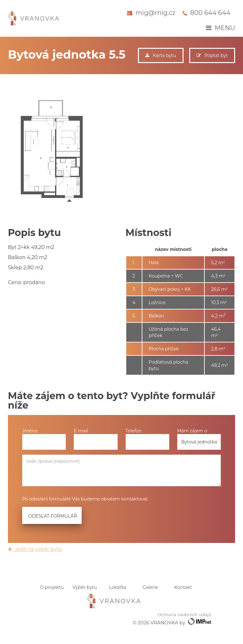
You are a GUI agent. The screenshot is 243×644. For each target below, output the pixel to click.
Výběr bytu (85, 587)
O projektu (52, 587)
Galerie (150, 587)
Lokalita (117, 587)
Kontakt (183, 587)
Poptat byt (212, 55)
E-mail (81, 431)
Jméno (30, 431)
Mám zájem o (192, 431)
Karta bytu (161, 55)
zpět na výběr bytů (35, 549)
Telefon (134, 431)
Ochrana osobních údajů (184, 615)
